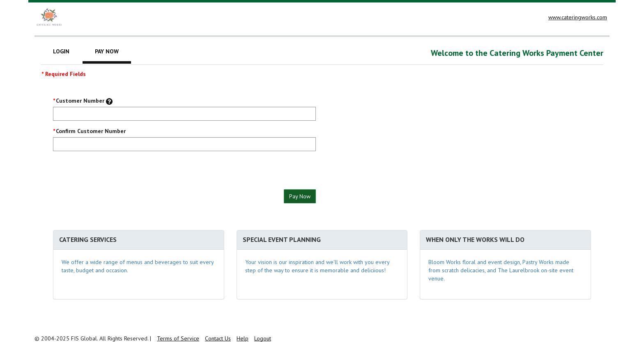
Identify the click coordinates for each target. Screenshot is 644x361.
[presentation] (115, 173)
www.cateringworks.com (578, 17)
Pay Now (300, 196)
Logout (263, 338)
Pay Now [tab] (107, 51)
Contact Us (218, 338)
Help (243, 338)
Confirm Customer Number (91, 131)
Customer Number (80, 101)
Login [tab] (61, 51)
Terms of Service (178, 338)
